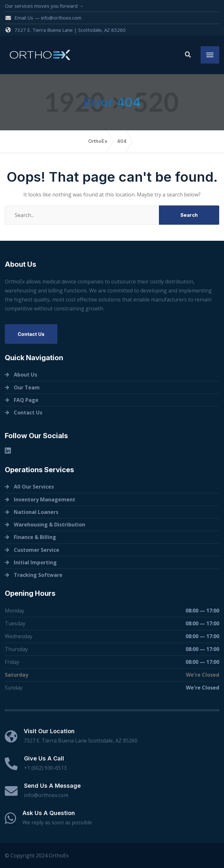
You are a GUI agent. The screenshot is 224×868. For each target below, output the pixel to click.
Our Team (27, 387)
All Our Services (34, 487)
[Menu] (210, 55)
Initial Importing (35, 562)
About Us (25, 375)
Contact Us (31, 334)
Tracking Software (38, 575)
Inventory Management (45, 499)
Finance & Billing (35, 537)
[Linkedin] (8, 451)
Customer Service (37, 550)
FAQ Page (26, 400)
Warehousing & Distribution (50, 525)
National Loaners (36, 512)
